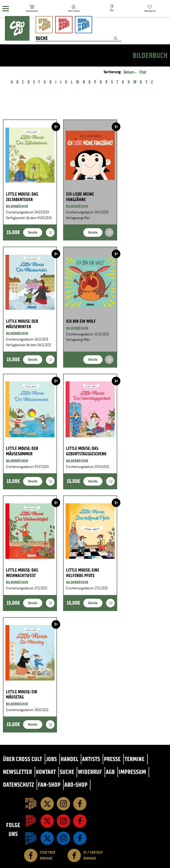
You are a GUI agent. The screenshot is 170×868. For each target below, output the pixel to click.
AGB (110, 772)
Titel (143, 72)
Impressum (132, 772)
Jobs (51, 759)
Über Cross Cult (22, 759)
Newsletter (17, 772)
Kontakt (46, 772)
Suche (67, 772)
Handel (70, 759)
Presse (112, 759)
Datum (129, 72)
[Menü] (6, 9)
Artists (91, 759)
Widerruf (90, 772)
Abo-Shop (76, 785)
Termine (135, 759)
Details (33, 232)
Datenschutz (18, 785)
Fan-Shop (49, 785)
